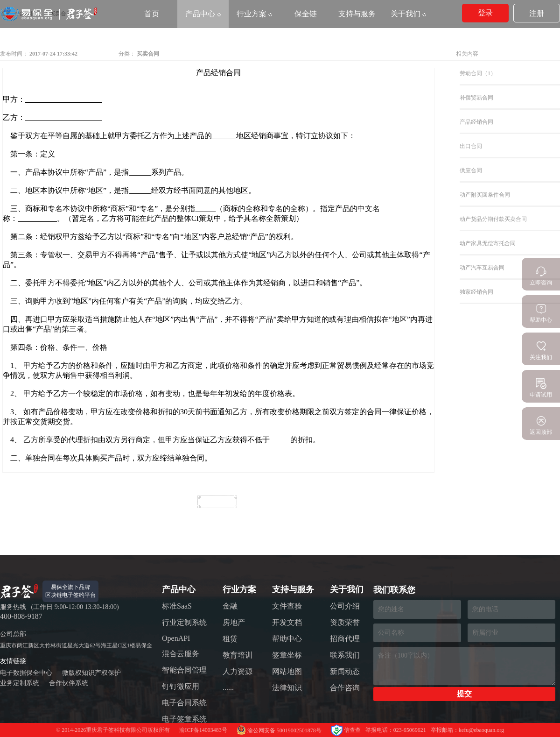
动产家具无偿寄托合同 (488, 243)
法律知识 (287, 688)
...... (228, 687)
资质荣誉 (345, 622)
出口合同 (471, 146)
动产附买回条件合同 (485, 195)
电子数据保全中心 (26, 673)
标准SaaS (177, 606)
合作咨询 (345, 688)
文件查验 (287, 606)
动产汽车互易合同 (482, 268)
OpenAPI (176, 638)
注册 (537, 13)
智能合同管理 (184, 670)
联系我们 (345, 655)
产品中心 (203, 14)
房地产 (234, 622)
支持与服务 (357, 14)
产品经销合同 (476, 122)
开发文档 (287, 622)
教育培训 (238, 655)
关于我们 (408, 14)
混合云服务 (181, 654)
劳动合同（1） (478, 73)
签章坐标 (287, 655)
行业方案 (254, 14)
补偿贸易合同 (476, 98)
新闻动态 (345, 671)
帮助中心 (287, 639)
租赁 (230, 639)
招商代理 (345, 639)
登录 (485, 13)
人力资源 (238, 671)
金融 (230, 606)
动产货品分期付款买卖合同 (493, 219)
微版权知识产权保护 (91, 673)
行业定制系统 (184, 622)
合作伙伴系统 (69, 683)
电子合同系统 (184, 703)
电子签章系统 (184, 719)
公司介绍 (345, 606)
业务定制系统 (20, 683)
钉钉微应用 (181, 686)
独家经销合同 (476, 292)
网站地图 (287, 671)
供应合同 (471, 170)
